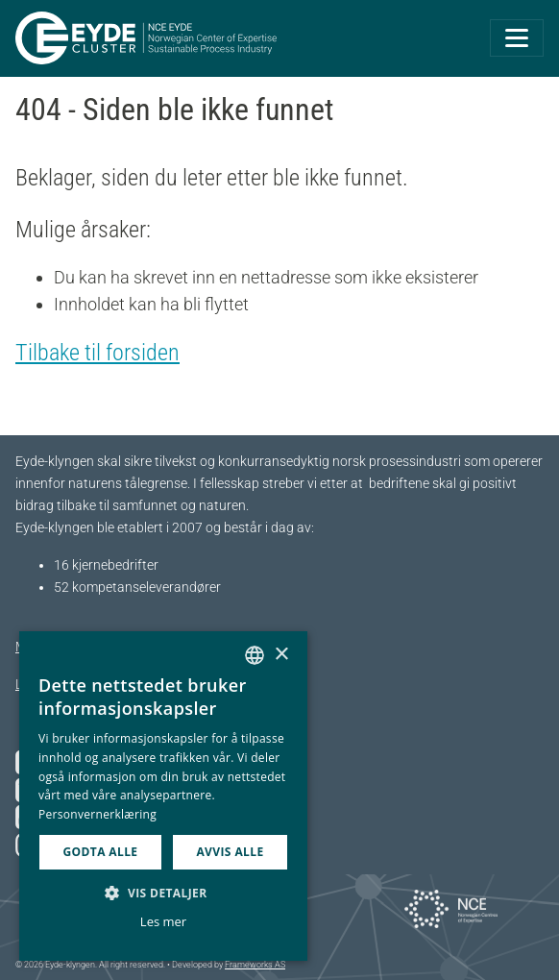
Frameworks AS (255, 965)
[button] (163, 893)
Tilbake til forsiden (97, 353)
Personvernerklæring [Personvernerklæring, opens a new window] (97, 814)
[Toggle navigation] (517, 38)
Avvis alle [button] (230, 852)
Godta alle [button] (100, 852)
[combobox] (255, 655)
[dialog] (163, 796)
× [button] (281, 655)
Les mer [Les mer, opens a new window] (163, 921)
